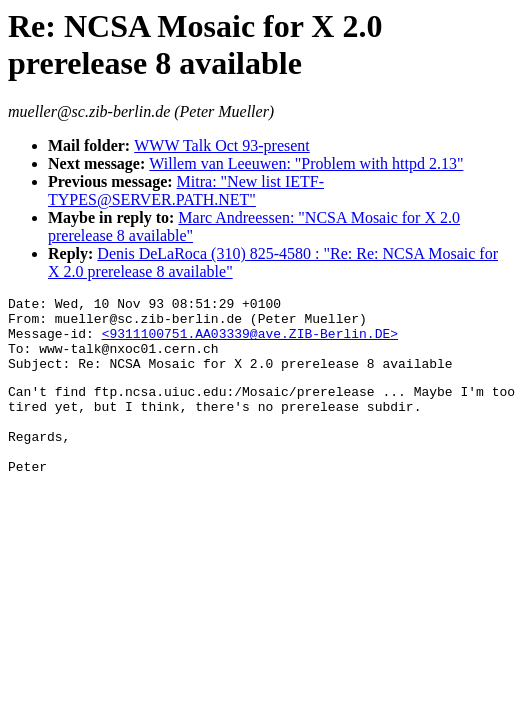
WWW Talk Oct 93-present (222, 145)
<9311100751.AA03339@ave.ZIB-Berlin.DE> (250, 342)
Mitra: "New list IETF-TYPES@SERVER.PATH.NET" (186, 190)
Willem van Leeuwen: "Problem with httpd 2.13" (306, 163)
